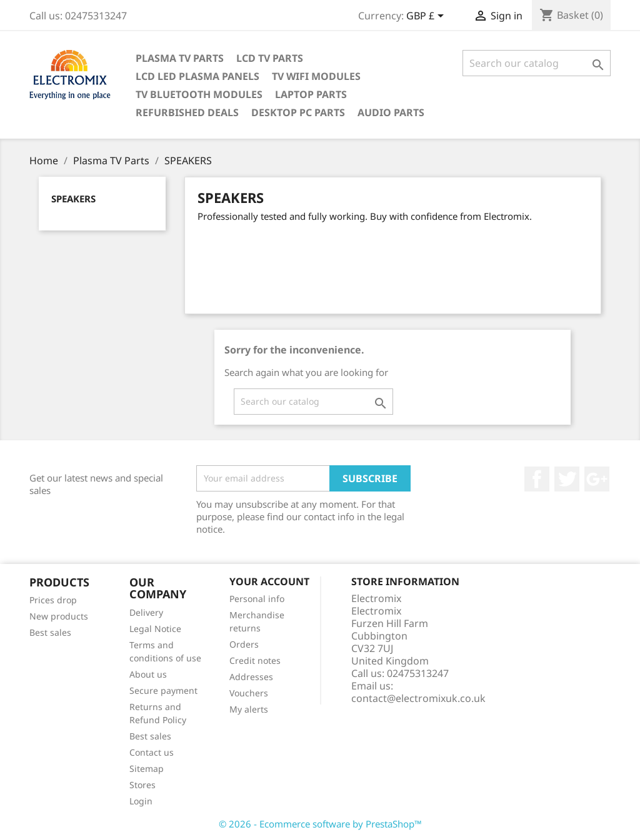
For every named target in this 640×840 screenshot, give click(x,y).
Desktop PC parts (298, 112)
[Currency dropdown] (427, 17)
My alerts (249, 709)
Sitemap (147, 768)
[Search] (537, 63)
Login (141, 801)
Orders (244, 644)
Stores (142, 785)
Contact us (152, 752)
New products (59, 616)
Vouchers (249, 693)
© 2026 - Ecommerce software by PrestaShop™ (320, 824)
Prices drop (53, 600)
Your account (269, 581)
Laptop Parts (311, 94)
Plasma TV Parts (180, 58)
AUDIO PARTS (391, 112)
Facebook (537, 479)
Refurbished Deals (187, 112)
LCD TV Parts (270, 58)
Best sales (50, 632)
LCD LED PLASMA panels (197, 76)
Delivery (146, 612)
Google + (597, 479)
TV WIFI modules (316, 76)
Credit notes (255, 660)
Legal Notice (155, 629)
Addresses (251, 677)
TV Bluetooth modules (199, 94)
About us (148, 674)
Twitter (567, 479)
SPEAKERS (73, 199)
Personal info (257, 599)
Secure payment (163, 690)
